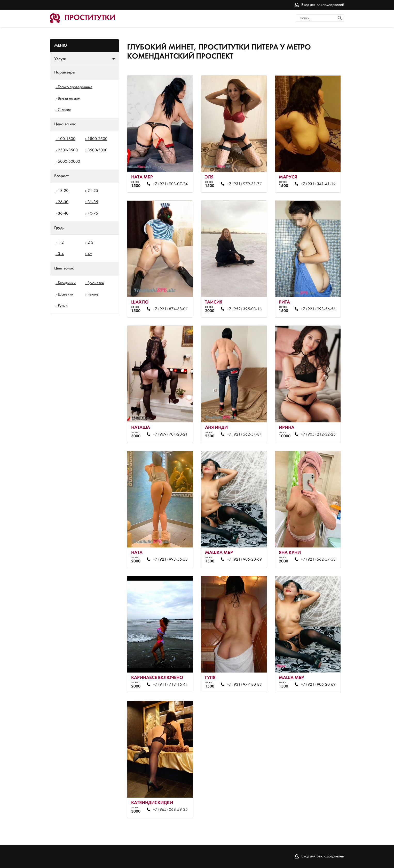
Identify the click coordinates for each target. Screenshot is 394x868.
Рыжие (93, 294)
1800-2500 (97, 139)
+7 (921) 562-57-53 (318, 560)
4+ (90, 254)
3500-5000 (97, 150)
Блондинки (67, 283)
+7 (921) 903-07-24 (170, 184)
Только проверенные (75, 87)
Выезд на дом (69, 99)
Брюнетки (96, 283)
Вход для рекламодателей (323, 5)
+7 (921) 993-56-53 (318, 309)
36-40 (63, 214)
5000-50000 (69, 162)
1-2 (61, 243)
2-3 (90, 243)
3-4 (61, 254)
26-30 (63, 202)
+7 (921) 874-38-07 (170, 309)
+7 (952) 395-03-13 (244, 309)
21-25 (93, 191)
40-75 (93, 214)
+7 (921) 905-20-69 (244, 560)
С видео (65, 110)
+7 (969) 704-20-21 (170, 435)
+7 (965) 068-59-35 (170, 810)
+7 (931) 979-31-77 (244, 184)
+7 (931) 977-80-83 (244, 685)
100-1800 (67, 139)
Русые (63, 306)
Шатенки (66, 294)
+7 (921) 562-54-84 (244, 435)
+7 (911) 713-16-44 (170, 685)
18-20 (63, 191)
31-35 (93, 202)
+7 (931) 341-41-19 (318, 184)
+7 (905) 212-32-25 (318, 435)
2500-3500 (68, 150)
